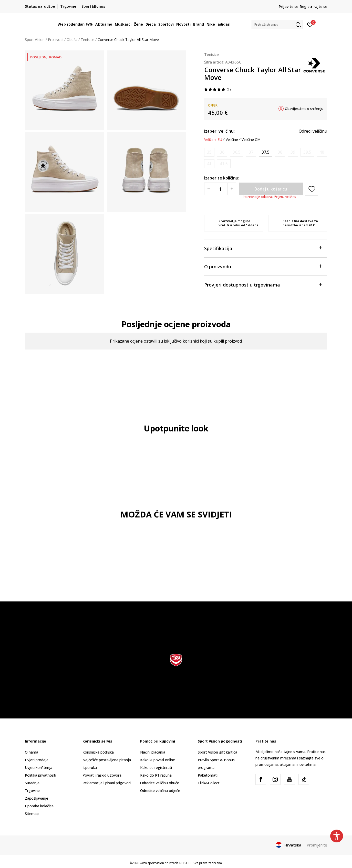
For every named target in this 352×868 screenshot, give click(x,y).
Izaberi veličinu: (219, 131)
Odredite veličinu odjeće (160, 791)
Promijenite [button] (317, 845)
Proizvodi (56, 40)
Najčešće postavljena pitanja (107, 760)
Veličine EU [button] (213, 140)
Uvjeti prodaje (37, 760)
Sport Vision (35, 40)
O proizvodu (263, 266)
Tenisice (87, 40)
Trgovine (32, 791)
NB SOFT (186, 863)
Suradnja (32, 783)
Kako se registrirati (156, 768)
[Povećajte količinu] (232, 189)
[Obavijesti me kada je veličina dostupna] (209, 152)
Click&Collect (209, 783)
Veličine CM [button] (251, 140)
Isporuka (90, 768)
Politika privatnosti (40, 775)
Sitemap (32, 814)
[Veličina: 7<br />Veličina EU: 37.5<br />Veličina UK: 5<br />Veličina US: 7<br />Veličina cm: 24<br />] (266, 152)
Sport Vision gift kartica (218, 752)
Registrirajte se (313, 7)
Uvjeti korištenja (39, 768)
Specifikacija (263, 248)
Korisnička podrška (98, 752)
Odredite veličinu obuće (160, 783)
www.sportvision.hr (154, 863)
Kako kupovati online (158, 760)
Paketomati (208, 775)
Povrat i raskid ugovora (102, 775)
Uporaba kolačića (39, 806)
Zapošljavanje (37, 798)
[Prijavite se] (310, 24)
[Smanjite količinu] (209, 189)
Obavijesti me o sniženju (304, 109)
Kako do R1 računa (156, 775)
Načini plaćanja (153, 752)
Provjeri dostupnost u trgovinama (263, 284)
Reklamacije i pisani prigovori (107, 783)
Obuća (72, 40)
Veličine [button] (232, 140)
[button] (277, 24)
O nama (32, 752)
